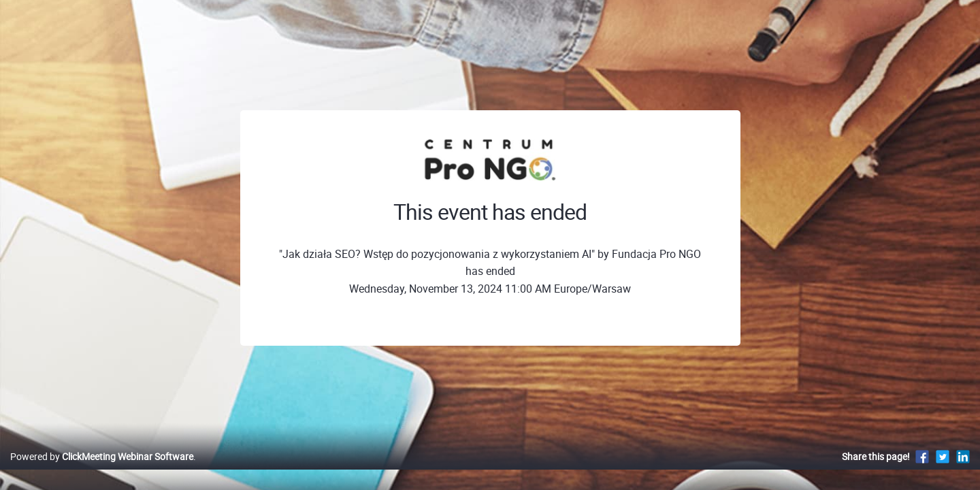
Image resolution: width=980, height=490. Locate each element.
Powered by (102, 471)
